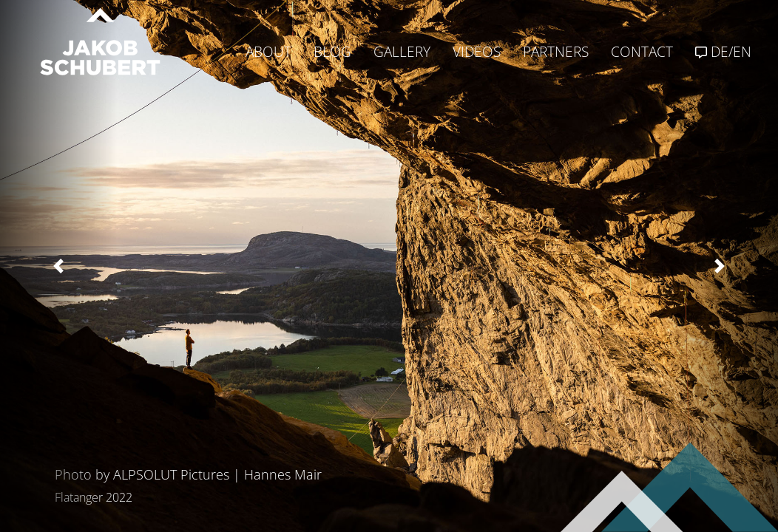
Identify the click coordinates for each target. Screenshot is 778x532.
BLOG (332, 52)
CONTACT (642, 52)
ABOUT (268, 52)
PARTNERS (556, 52)
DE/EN (723, 52)
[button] (58, 266)
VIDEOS (477, 52)
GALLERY (402, 52)
